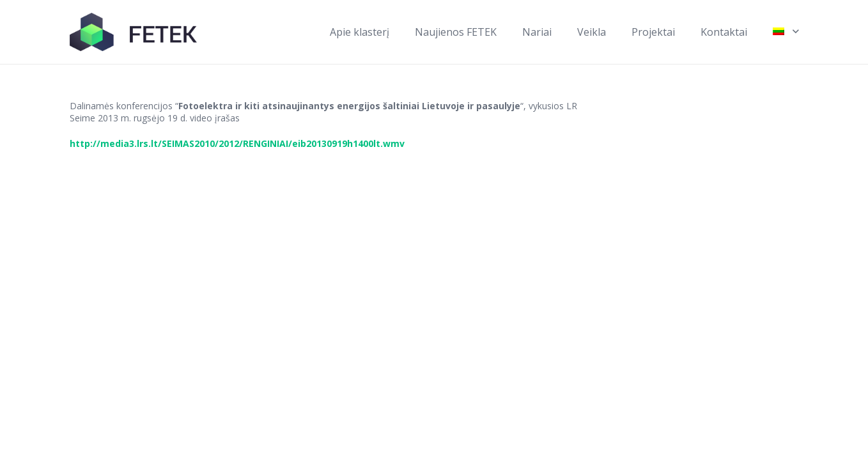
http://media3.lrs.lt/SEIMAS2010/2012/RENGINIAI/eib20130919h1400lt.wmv (237, 143)
